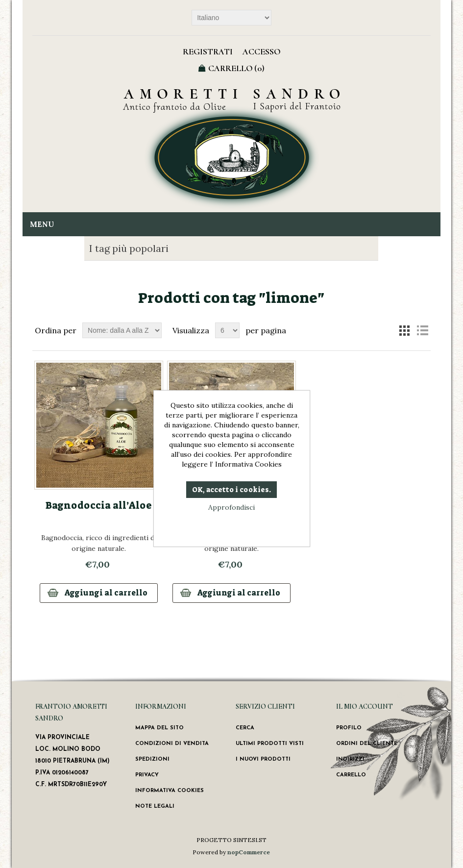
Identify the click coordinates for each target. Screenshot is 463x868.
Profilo (349, 728)
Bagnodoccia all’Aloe (99, 505)
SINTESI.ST (250, 840)
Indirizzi (350, 759)
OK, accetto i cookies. (231, 490)
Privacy (147, 775)
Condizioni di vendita (172, 744)
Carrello (351, 775)
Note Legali (155, 806)
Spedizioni (152, 759)
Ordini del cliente (367, 744)
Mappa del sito (159, 728)
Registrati (208, 51)
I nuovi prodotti (263, 759)
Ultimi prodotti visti (270, 744)
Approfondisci (231, 507)
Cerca (245, 728)
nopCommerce (249, 852)
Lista (422, 330)
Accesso (261, 51)
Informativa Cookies (170, 791)
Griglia (405, 330)
